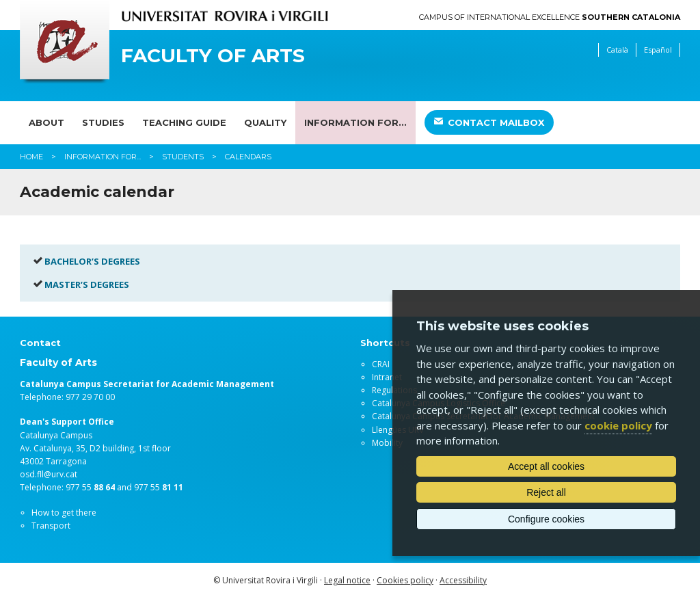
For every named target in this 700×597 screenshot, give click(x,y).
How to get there (64, 513)
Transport (51, 526)
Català (617, 50)
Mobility (387, 443)
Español (658, 50)
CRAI (381, 364)
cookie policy (618, 425)
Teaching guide (184, 122)
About (46, 122)
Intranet (387, 377)
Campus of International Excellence (550, 17)
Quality (265, 122)
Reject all (546, 492)
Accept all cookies (546, 466)
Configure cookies (546, 519)
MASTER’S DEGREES (87, 284)
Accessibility (463, 580)
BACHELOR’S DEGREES (92, 261)
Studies (103, 122)
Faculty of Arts (213, 56)
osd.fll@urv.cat (49, 474)
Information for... (355, 122)
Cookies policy (405, 580)
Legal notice (347, 580)
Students (183, 157)
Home (31, 157)
